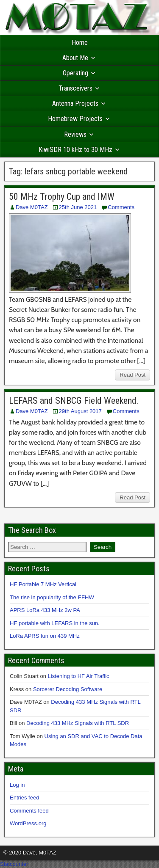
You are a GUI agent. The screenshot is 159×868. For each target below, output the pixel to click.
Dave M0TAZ (32, 207)
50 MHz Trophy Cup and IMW (62, 197)
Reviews (75, 134)
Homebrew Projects (75, 119)
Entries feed (24, 798)
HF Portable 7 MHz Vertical (43, 584)
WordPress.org (28, 823)
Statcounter (14, 864)
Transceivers (75, 88)
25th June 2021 (78, 207)
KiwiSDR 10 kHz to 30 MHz (75, 150)
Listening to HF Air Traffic (79, 676)
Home (80, 43)
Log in (17, 785)
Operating (75, 73)
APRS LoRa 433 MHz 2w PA (45, 610)
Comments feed (29, 811)
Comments (121, 207)
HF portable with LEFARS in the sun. (55, 623)
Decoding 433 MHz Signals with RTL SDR (78, 723)
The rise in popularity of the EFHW (52, 597)
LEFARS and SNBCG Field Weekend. (74, 401)
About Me (75, 58)
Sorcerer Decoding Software (68, 689)
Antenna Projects (75, 103)
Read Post (132, 375)
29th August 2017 (80, 411)
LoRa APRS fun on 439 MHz (45, 636)
